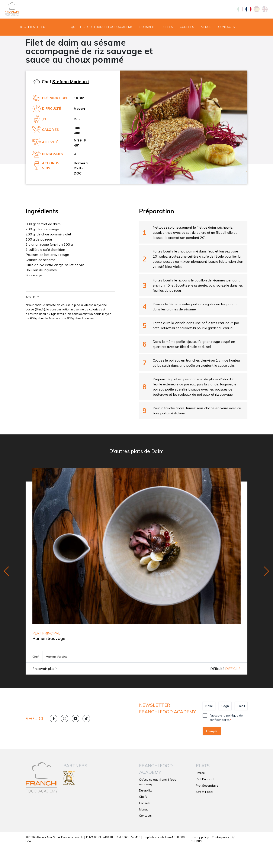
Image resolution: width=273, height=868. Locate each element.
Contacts (227, 37)
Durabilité (148, 37)
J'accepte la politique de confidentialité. (226, 739)
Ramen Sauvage (49, 660)
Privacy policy (200, 858)
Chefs (168, 37)
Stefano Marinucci (71, 103)
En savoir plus (45, 690)
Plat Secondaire (41, 52)
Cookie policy (220, 858)
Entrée (200, 794)
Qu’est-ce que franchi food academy (102, 37)
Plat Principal (205, 800)
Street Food (204, 813)
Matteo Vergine (57, 678)
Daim (63, 52)
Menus (206, 37)
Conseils (187, 37)
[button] (34, 37)
